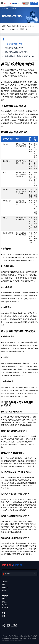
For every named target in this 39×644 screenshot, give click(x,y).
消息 (3, 613)
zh (27, 3)
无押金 (4, 591)
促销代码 (5, 596)
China (7, 574)
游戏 (3, 599)
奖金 (3, 585)
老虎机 (4, 602)
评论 (3, 616)
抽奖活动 (5, 582)
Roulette (5, 608)
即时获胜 (5, 588)
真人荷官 (5, 605)
